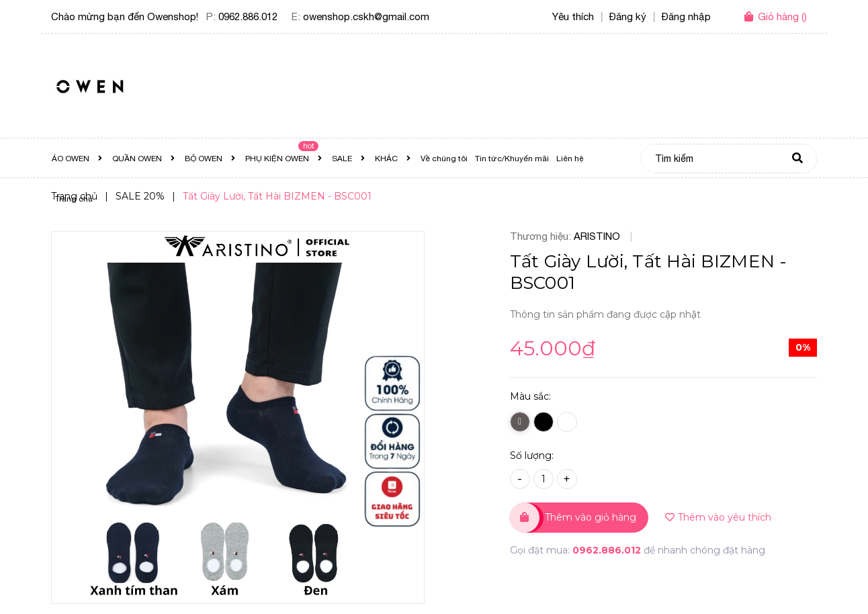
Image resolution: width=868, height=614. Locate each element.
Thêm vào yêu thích (718, 517)
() (782, 16)
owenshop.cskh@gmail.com (366, 16)
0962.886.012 (248, 16)
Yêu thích (573, 16)
